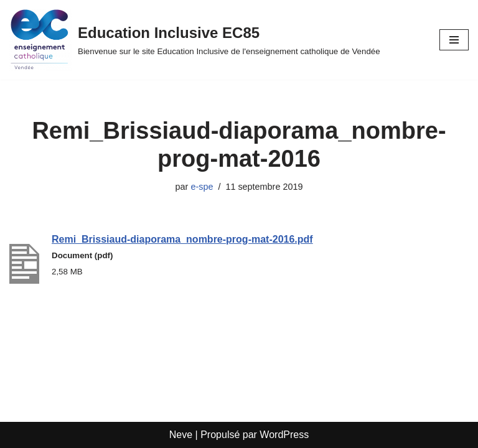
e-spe (202, 187)
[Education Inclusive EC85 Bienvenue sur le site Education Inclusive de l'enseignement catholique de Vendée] (195, 40)
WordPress (284, 435)
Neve (181, 435)
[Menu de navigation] (454, 40)
